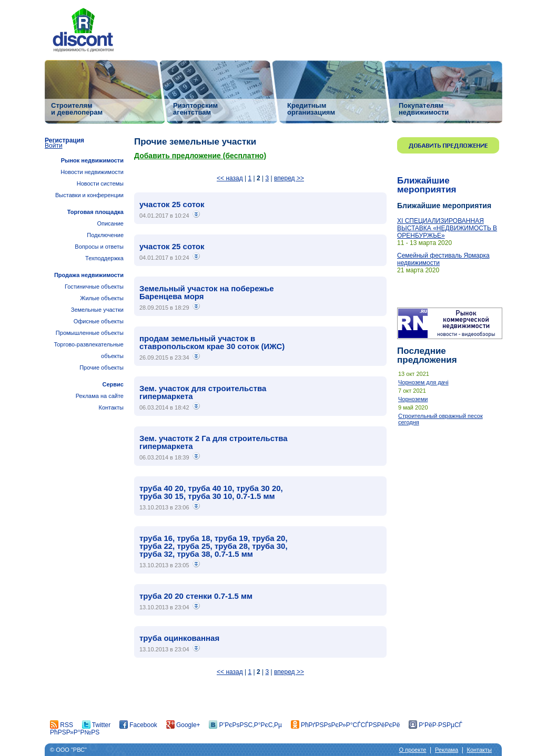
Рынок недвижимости (92, 160)
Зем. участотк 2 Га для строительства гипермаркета (214, 442)
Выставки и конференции (89, 195)
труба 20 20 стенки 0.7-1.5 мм (196, 596)
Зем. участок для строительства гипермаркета (203, 392)
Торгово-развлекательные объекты (89, 350)
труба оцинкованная (179, 638)
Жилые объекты (102, 298)
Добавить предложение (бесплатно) (200, 156)
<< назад (230, 178)
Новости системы (100, 183)
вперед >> (289, 178)
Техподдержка (104, 258)
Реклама (447, 750)
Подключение (105, 235)
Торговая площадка (95, 212)
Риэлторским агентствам (195, 109)
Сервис (113, 384)
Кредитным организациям (311, 109)
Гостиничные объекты (94, 287)
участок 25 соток (172, 204)
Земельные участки (97, 310)
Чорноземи (413, 399)
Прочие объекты (102, 367)
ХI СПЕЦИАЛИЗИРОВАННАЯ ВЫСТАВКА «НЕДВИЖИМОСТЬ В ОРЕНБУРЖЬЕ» (447, 228)
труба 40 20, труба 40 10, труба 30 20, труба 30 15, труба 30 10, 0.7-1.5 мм (211, 492)
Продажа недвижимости (89, 275)
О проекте (413, 750)
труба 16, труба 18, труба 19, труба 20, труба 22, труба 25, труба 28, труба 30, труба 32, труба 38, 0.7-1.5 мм (214, 546)
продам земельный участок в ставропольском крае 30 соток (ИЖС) (212, 342)
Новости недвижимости (92, 172)
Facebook (138, 725)
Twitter (96, 725)
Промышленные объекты (90, 333)
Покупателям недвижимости (424, 109)
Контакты (111, 407)
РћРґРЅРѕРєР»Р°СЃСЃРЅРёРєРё (346, 725)
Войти (54, 146)
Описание (110, 223)
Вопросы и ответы (99, 247)
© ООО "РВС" (68, 750)
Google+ (183, 725)
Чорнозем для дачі (423, 382)
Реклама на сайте (100, 396)
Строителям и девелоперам (77, 109)
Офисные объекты (99, 321)
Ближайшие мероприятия (427, 185)
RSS (62, 725)
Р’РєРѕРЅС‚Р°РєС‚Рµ (245, 725)
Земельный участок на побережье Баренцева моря (207, 292)
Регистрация (64, 140)
